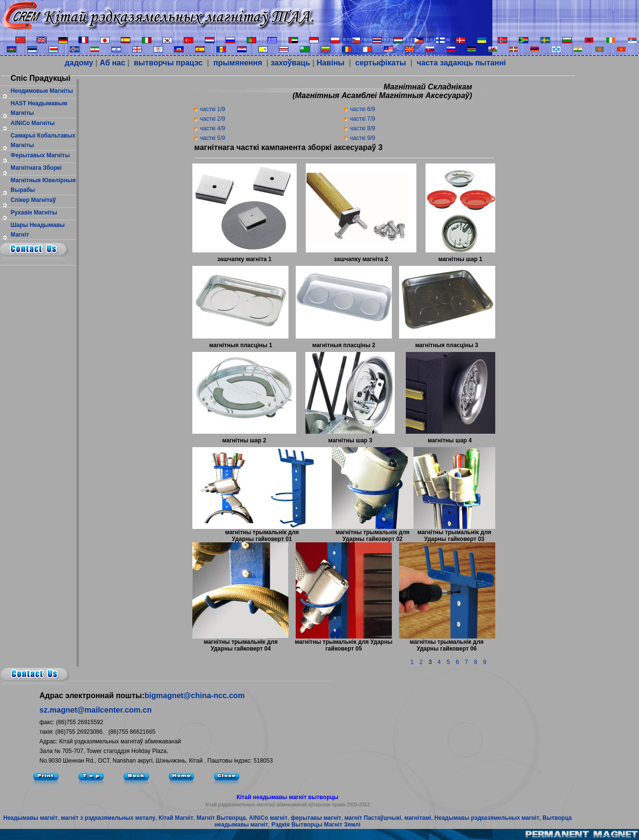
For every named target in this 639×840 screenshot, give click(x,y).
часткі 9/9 (363, 138)
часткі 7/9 (363, 119)
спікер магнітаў (33, 200)
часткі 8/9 (363, 128)
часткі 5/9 (213, 138)
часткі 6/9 (363, 109)
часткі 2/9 (213, 119)
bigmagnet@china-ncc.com (195, 696)
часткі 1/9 (213, 109)
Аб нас (112, 63)
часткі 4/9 (213, 128)
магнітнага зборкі (36, 168)
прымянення (238, 63)
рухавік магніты (34, 213)
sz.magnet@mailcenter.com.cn (95, 710)
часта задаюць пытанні (460, 63)
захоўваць (290, 63)
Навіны (330, 63)
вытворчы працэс (167, 63)
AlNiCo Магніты (33, 123)
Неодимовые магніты (42, 91)
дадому (79, 63)
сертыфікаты (379, 63)
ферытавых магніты (40, 155)
